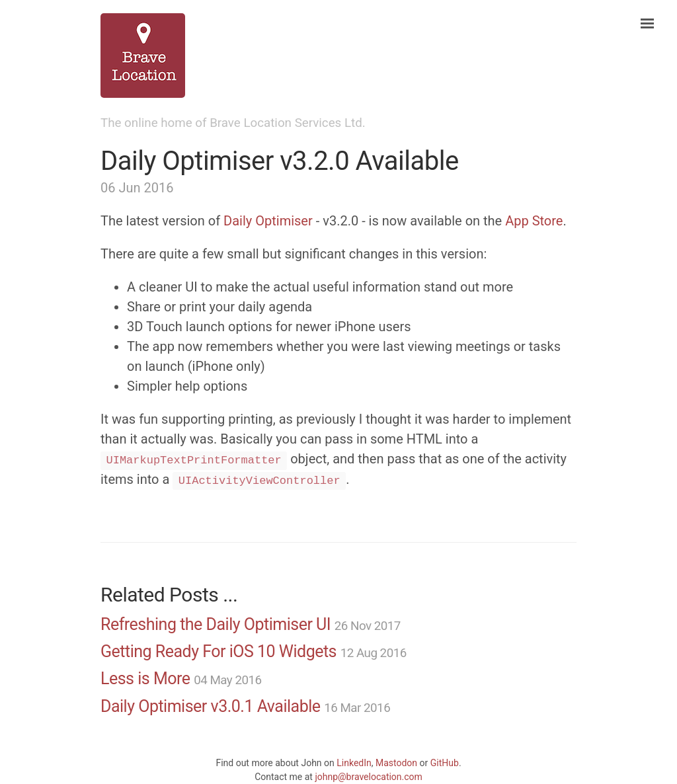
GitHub (445, 763)
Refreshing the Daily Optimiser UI (216, 624)
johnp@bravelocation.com (368, 777)
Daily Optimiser (268, 221)
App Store (534, 221)
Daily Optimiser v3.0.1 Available (211, 706)
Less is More (145, 679)
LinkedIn (354, 763)
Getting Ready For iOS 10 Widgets (219, 651)
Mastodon (396, 763)
